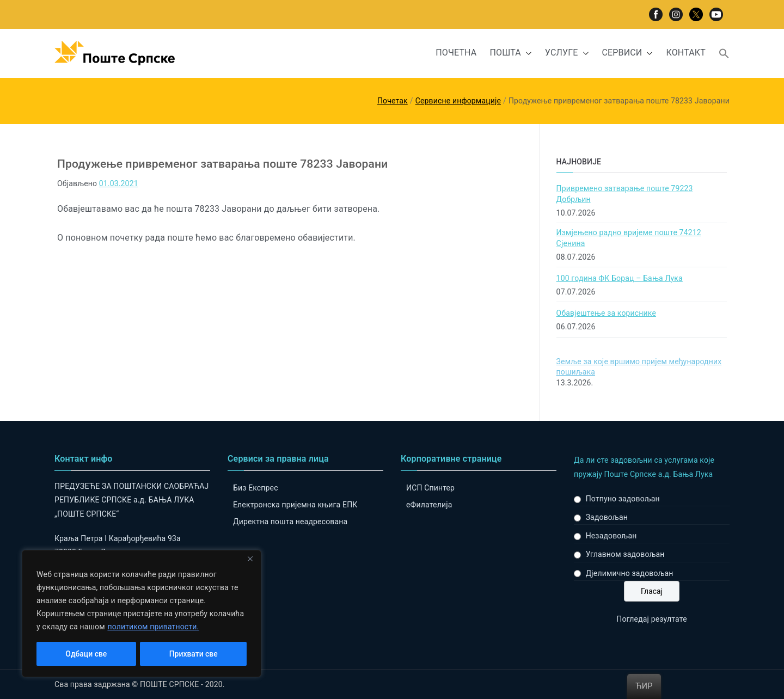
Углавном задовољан (625, 554)
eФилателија (429, 505)
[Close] (250, 559)
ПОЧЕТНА (456, 53)
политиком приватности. (153, 627)
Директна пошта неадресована (290, 522)
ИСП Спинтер (430, 488)
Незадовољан (611, 536)
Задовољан (607, 517)
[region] (142, 614)
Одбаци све (86, 654)
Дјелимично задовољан (630, 573)
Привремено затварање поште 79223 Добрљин (625, 194)
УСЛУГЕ (567, 53)
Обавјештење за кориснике (606, 313)
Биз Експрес (256, 488)
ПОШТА (510, 53)
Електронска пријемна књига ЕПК (295, 505)
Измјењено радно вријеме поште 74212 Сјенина (629, 238)
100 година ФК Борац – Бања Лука (620, 278)
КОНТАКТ (686, 53)
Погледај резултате (651, 619)
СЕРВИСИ (628, 53)
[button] (526, 53)
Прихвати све (194, 654)
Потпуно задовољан (623, 499)
